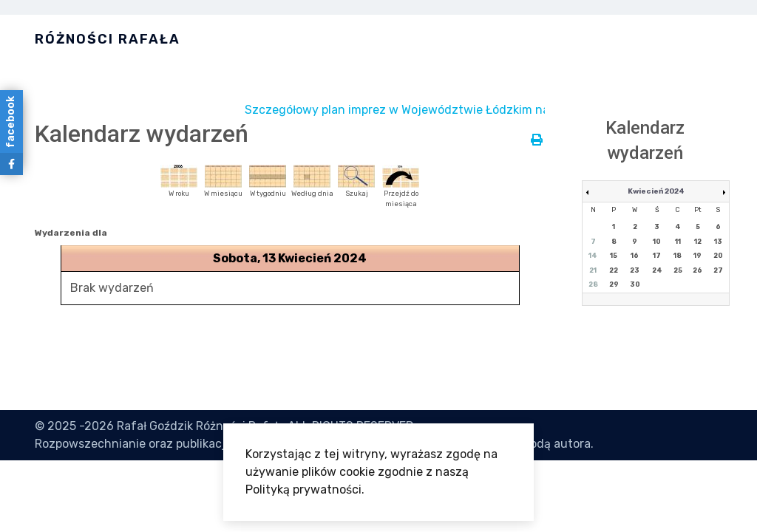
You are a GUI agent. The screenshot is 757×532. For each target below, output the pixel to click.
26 (697, 270)
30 (635, 284)
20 (718, 256)
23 (635, 270)
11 (678, 242)
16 (635, 256)
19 (697, 256)
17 (657, 256)
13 (718, 242)
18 (678, 256)
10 (657, 242)
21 (593, 270)
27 (718, 270)
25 (678, 270)
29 (614, 284)
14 (593, 256)
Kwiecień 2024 (656, 191)
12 (698, 242)
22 (614, 270)
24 (657, 270)
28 (593, 284)
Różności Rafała (108, 39)
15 (614, 256)
